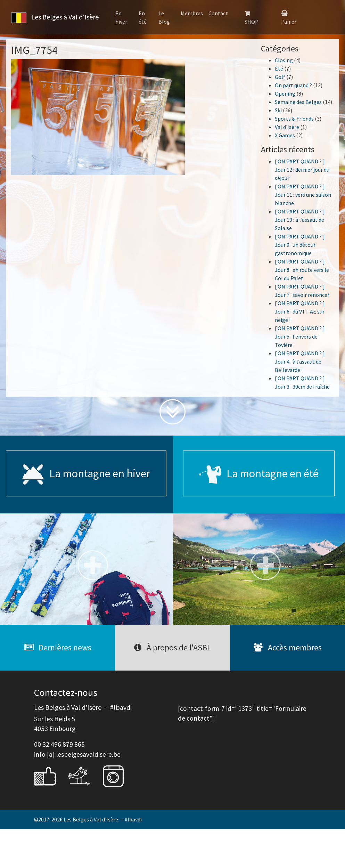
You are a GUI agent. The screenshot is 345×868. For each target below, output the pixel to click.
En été (143, 17)
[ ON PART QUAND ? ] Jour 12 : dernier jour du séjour (302, 170)
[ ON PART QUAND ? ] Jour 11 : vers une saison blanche (303, 195)
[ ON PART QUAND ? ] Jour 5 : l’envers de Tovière (300, 336)
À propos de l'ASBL (173, 647)
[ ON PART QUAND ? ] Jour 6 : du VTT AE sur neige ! (300, 311)
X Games (285, 135)
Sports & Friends (294, 119)
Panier (289, 22)
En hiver (121, 17)
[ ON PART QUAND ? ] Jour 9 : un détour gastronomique (300, 245)
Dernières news (58, 647)
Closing (284, 60)
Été (279, 68)
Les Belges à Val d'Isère (54, 18)
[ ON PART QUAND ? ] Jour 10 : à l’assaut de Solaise (300, 220)
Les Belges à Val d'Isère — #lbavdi (103, 819)
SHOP (252, 22)
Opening (285, 94)
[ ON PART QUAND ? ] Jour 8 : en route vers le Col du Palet (302, 270)
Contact (218, 13)
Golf (280, 77)
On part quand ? (293, 85)
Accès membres (288, 647)
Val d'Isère (287, 127)
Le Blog (164, 17)
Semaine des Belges (298, 102)
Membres (192, 13)
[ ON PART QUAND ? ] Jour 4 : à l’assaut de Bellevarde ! (300, 362)
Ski (278, 110)
